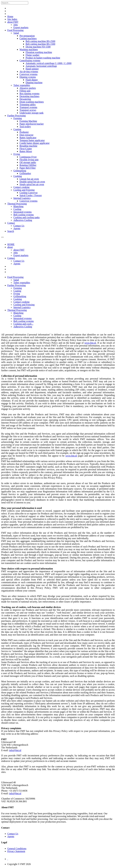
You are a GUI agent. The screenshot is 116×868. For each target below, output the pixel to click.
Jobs (16, 253)
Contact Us (19, 261)
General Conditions (17, 848)
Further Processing (16, 116)
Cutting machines (28, 38)
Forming (18, 118)
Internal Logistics (22, 198)
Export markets (21, 255)
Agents (17, 264)
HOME (11, 244)
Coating (17, 129)
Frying (17, 154)
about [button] (10, 247)
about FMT (13, 22)
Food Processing (15, 30)
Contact (11, 223)
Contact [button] (11, 258)
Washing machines (29, 49)
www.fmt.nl (90, 343)
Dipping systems (28, 77)
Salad (16, 33)
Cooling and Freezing (24, 190)
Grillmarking (20, 171)
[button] (15, 277)
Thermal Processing (17, 204)
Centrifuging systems (30, 60)
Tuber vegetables (22, 85)
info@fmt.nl (15, 750)
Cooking (18, 176)
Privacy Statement (16, 851)
